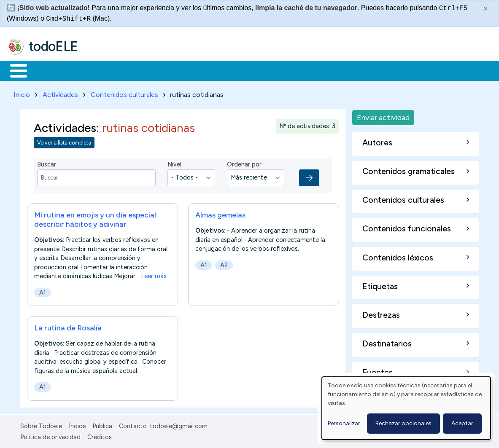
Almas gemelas (220, 213)
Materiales (47, 70)
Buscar (347, 70)
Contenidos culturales (124, 93)
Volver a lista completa (64, 141)
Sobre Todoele (41, 424)
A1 (43, 291)
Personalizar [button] (344, 423)
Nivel (174, 163)
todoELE (53, 46)
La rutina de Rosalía (68, 326)
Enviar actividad (383, 116)
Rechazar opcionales (403, 423)
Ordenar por (244, 163)
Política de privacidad (50, 436)
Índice (77, 424)
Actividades (60, 93)
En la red (199, 70)
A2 (224, 263)
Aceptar (462, 423)
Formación (102, 70)
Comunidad (309, 70)
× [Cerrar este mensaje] (486, 9)
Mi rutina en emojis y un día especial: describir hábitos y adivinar (96, 218)
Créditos (100, 436)
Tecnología (252, 70)
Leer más (154, 274)
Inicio (14, 70)
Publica (102, 424)
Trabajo (152, 70)
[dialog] (406, 408)
